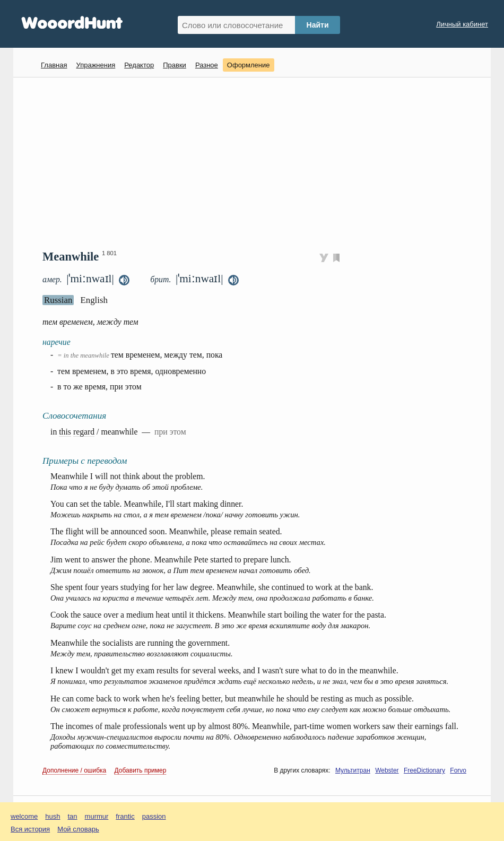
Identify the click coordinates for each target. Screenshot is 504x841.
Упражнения (95, 65)
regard (84, 432)
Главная (54, 65)
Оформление (249, 65)
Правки (175, 65)
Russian (58, 300)
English (94, 300)
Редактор (139, 65)
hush (53, 816)
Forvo (458, 770)
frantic (125, 816)
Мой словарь (78, 829)
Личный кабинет (462, 24)
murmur (97, 816)
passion (154, 816)
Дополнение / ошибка (74, 770)
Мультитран (353, 770)
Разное (207, 65)
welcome (24, 816)
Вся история (30, 829)
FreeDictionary (424, 770)
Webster (387, 770)
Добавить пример (141, 770)
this (65, 432)
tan (73, 816)
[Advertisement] (256, 162)
